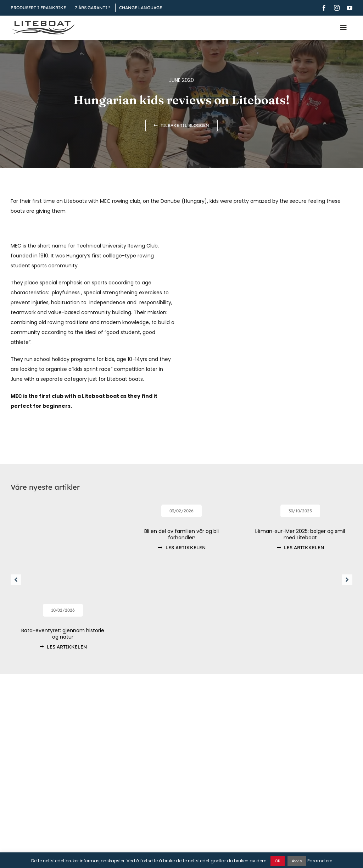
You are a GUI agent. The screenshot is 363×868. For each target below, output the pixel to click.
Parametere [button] (320, 861)
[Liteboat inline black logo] (43, 23)
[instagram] (337, 8)
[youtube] (350, 8)
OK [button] (278, 861)
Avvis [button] (297, 861)
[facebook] (324, 8)
